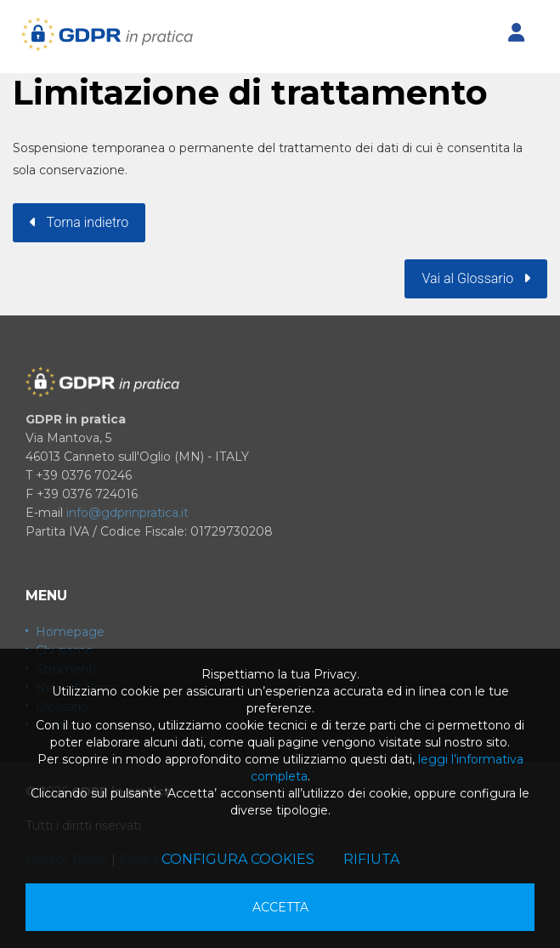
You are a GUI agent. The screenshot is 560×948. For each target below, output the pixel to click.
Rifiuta (371, 859)
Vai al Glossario (476, 278)
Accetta (280, 907)
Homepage (70, 632)
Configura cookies (238, 859)
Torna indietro (79, 222)
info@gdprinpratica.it (127, 513)
